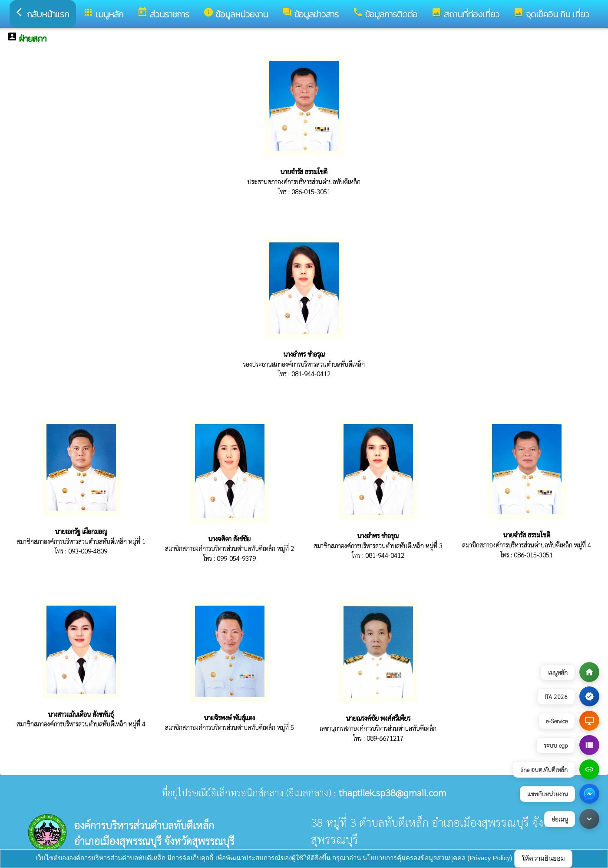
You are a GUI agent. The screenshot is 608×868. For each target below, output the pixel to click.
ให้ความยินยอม (543, 858)
